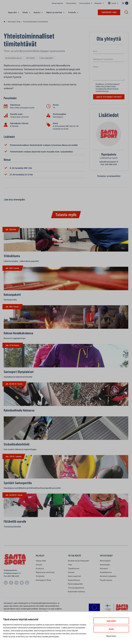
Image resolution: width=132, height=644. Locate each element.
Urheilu (25, 12)
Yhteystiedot (71, 3)
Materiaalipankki (75, 589)
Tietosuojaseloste (76, 593)
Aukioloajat (105, 570)
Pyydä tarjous (106, 586)
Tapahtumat (74, 574)
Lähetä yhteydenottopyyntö (110, 97)
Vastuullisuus (74, 586)
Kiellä (111, 629)
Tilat (70, 570)
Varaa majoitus (57, 3)
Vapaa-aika (12, 12)
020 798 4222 (109, 165)
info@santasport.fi (12, 579)
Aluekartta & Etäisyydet (79, 566)
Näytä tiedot (111, 636)
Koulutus (37, 12)
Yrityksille (72, 12)
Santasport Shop (43, 586)
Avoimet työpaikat (108, 582)
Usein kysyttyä (74, 582)
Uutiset (71, 578)
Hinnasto (104, 574)
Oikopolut (98, 3)
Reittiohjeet (105, 566)
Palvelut (40, 561)
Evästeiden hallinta (76, 597)
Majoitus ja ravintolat (54, 12)
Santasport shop (109, 12)
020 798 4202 (13, 582)
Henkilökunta (106, 578)
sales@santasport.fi (109, 162)
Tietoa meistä (84, 3)
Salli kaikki (111, 621)
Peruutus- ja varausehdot (109, 176)
